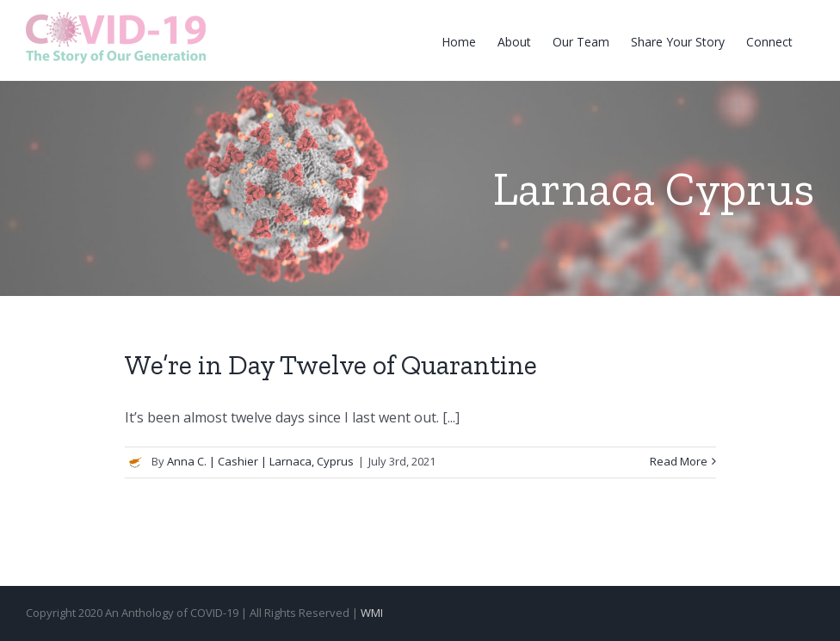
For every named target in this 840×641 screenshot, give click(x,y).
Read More (679, 461)
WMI (372, 613)
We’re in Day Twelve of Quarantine (331, 365)
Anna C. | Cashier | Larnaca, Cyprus (260, 461)
